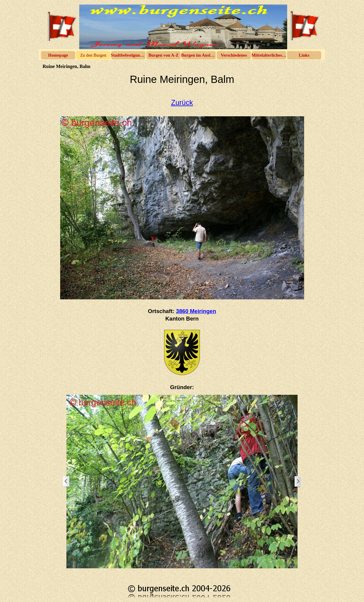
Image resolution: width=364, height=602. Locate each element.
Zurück (182, 102)
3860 (196, 311)
